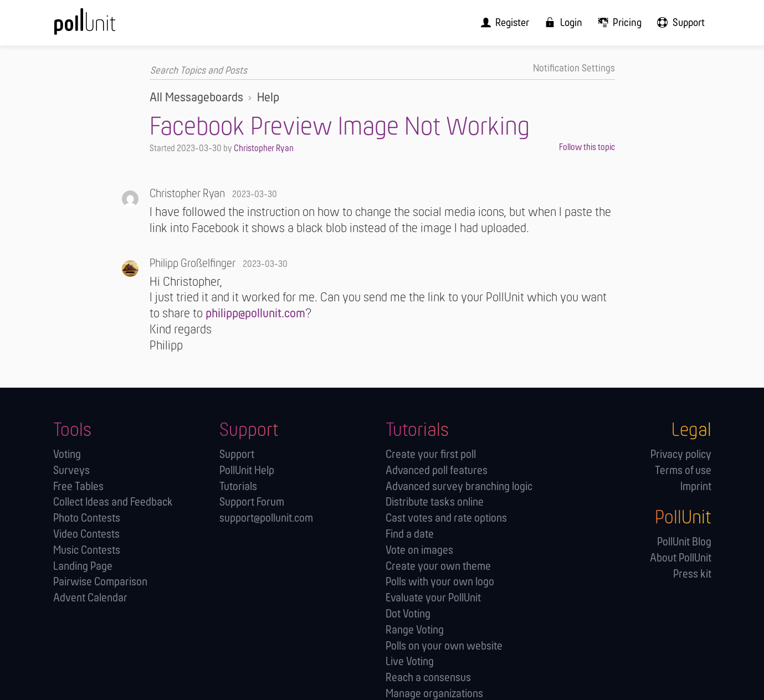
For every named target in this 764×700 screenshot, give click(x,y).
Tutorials (238, 486)
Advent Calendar (90, 598)
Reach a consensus (428, 678)
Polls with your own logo (440, 582)
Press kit (692, 574)
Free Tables (78, 486)
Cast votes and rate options (446, 518)
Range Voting (415, 629)
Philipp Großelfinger (193, 263)
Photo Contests (87, 518)
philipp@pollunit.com (255, 313)
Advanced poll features (437, 470)
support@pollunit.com (266, 518)
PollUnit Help (247, 470)
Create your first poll (431, 454)
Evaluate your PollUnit (433, 598)
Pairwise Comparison (100, 582)
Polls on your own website (444, 645)
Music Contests (87, 550)
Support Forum (252, 502)
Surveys (71, 470)
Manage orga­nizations (434, 694)
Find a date (410, 534)
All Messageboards (196, 97)
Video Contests (86, 534)
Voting (67, 454)
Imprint (696, 486)
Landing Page (83, 566)
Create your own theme (438, 566)
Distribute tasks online (435, 502)
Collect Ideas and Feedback (113, 502)
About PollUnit (681, 558)
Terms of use (683, 470)
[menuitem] (515, 22)
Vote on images (419, 550)
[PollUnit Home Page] (103, 26)
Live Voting (410, 662)
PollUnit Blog (684, 542)
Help (268, 97)
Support (237, 454)
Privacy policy (681, 454)
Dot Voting (408, 614)
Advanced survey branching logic (459, 486)
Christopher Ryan (264, 148)
